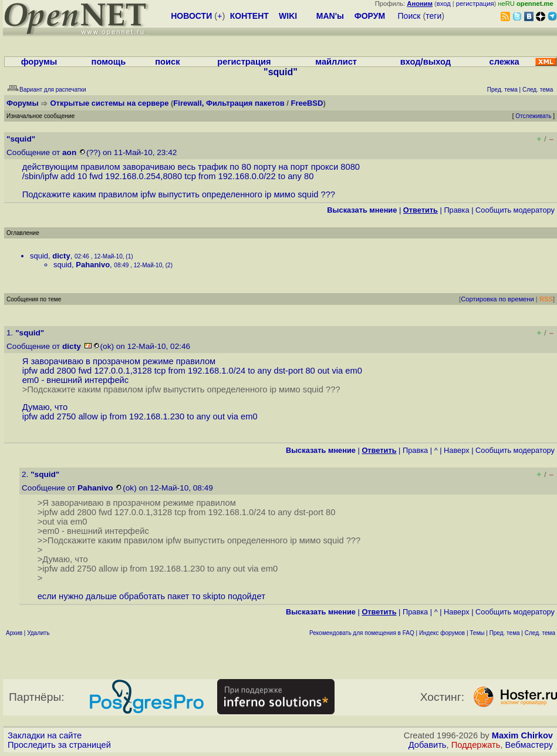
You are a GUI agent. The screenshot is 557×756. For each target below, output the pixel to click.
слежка (504, 62)
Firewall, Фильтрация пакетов (229, 103)
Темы (477, 633)
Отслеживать (533, 116)
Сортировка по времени (497, 299)
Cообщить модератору (515, 210)
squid (39, 256)
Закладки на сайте (45, 735)
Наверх (457, 450)
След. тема (540, 633)
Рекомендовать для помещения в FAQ (362, 633)
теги (433, 16)
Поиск (409, 16)
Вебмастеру (529, 745)
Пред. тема (505, 633)
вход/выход (426, 62)
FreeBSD (307, 103)
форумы (39, 62)
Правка (456, 210)
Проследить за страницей (59, 745)
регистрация (475, 4)
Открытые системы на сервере (110, 103)
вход (444, 4)
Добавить (428, 745)
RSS (546, 299)
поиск (167, 62)
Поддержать (476, 745)
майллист (336, 62)
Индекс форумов (442, 633)
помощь (109, 62)
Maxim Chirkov (522, 735)
